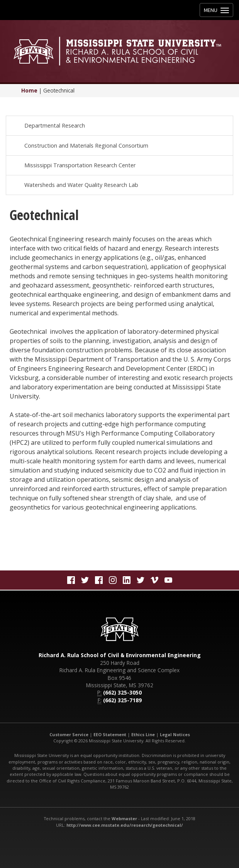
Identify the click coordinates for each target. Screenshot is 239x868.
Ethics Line (143, 734)
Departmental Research (55, 125)
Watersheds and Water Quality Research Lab (81, 185)
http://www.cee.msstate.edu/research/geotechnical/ (125, 825)
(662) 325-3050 (122, 692)
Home (29, 90)
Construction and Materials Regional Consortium (86, 146)
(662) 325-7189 (122, 700)
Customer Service (69, 734)
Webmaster (124, 818)
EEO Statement (110, 734)
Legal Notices (175, 734)
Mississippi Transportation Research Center (80, 165)
